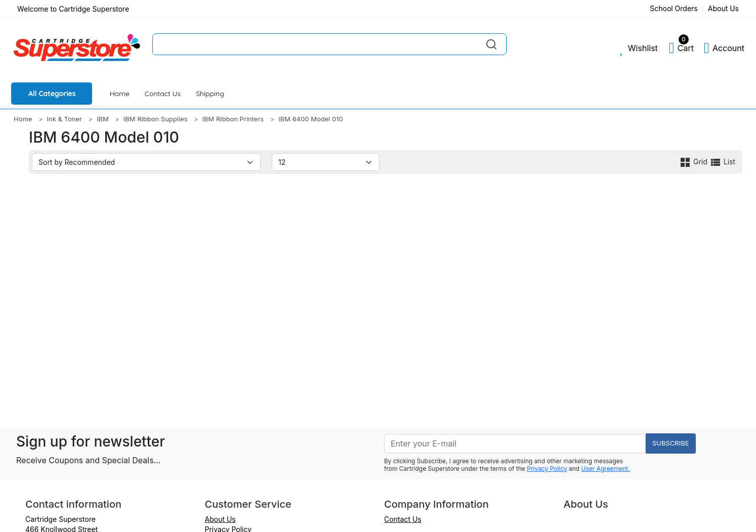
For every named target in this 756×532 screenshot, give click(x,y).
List (722, 162)
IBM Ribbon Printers (233, 119)
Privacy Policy (547, 469)
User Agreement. (606, 469)
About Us (723, 8)
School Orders (674, 8)
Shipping (210, 94)
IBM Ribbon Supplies (156, 119)
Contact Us (163, 94)
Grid (694, 162)
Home (120, 94)
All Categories (52, 94)
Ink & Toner (65, 119)
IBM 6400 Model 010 (311, 119)
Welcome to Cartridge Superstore (73, 9)
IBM (103, 119)
